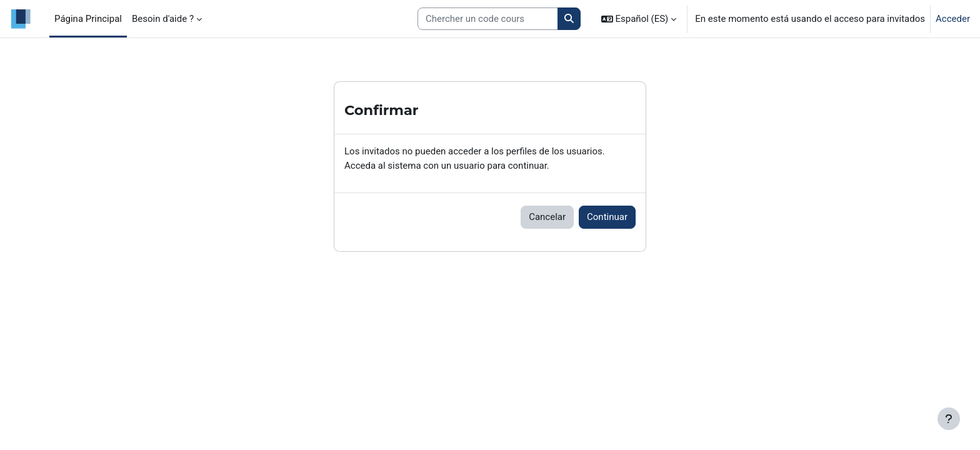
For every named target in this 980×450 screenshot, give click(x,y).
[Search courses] (488, 19)
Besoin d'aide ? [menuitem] (163, 19)
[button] (639, 19)
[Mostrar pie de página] (949, 419)
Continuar (607, 217)
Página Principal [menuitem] (88, 19)
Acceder (953, 19)
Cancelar (547, 217)
